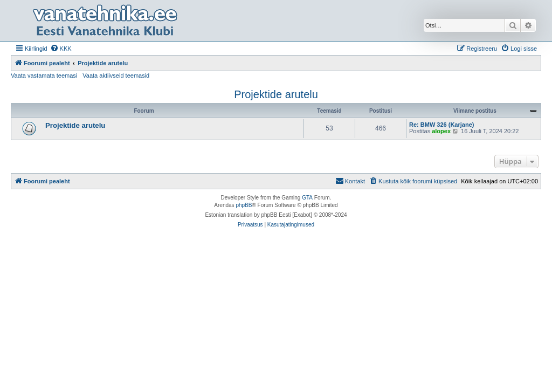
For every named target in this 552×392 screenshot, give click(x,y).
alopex (441, 131)
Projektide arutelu (276, 94)
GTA (307, 198)
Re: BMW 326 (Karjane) (441, 125)
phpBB (244, 205)
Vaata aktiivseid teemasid (116, 75)
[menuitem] (61, 49)
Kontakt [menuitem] (350, 181)
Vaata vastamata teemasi (44, 75)
